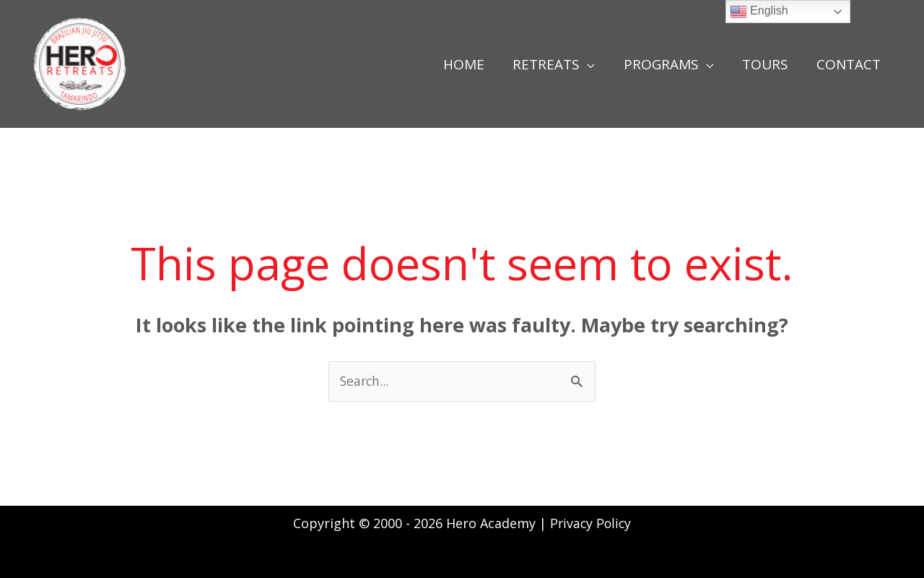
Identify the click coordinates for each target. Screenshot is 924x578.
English (759, 12)
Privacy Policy (590, 523)
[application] (591, 64)
